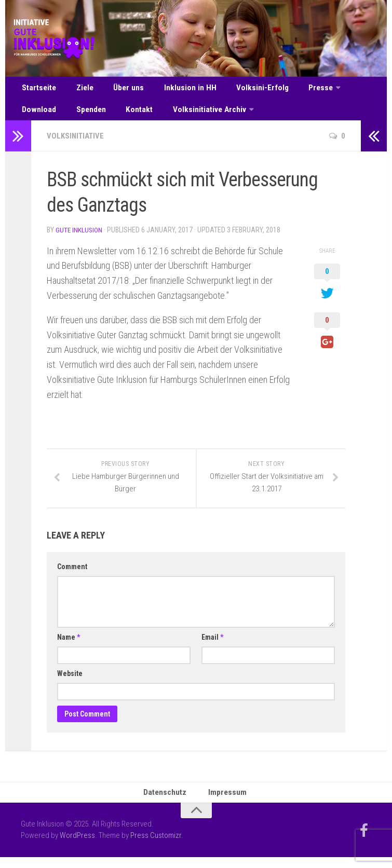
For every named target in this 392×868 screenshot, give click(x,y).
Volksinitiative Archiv (146, 115)
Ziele (81, 89)
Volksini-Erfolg (244, 89)
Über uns (120, 89)
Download (349, 89)
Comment (72, 575)
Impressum (228, 802)
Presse (297, 89)
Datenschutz (167, 802)
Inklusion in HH (176, 89)
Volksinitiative (77, 144)
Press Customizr (156, 846)
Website (70, 682)
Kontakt (79, 115)
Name (69, 645)
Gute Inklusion (79, 238)
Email (212, 645)
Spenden (36, 115)
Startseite (39, 89)
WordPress (77, 846)
